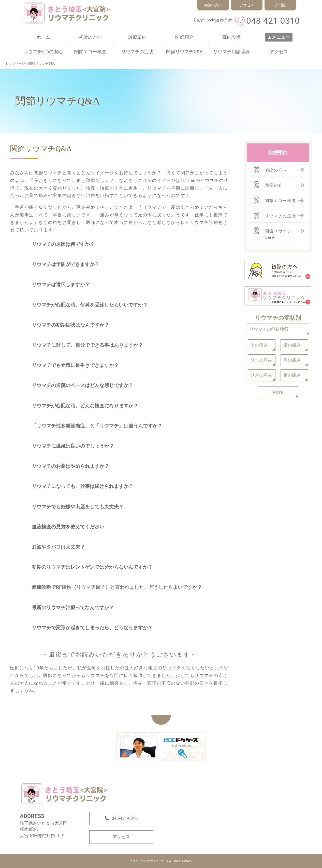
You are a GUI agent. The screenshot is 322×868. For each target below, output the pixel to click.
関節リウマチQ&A (184, 52)
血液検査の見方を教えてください (68, 527)
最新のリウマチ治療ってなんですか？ (73, 607)
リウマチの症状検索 (269, 329)
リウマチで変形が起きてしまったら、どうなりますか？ (92, 628)
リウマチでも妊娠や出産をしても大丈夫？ (78, 507)
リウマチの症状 (137, 52)
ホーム (43, 37)
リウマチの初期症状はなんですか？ (70, 325)
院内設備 (231, 37)
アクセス (279, 52)
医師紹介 (184, 37)
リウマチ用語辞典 (231, 52)
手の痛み (259, 345)
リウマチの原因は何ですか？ (63, 244)
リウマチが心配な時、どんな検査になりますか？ (85, 406)
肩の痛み (292, 360)
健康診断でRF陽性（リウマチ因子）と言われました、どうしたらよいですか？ (117, 587)
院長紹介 (274, 185)
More (278, 392)
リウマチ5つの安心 (43, 52)
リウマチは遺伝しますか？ (61, 284)
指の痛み (292, 345)
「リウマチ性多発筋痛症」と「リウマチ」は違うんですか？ (97, 426)
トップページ (15, 64)
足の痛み (292, 375)
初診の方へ (90, 37)
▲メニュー (279, 37)
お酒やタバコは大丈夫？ (58, 547)
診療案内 (137, 37)
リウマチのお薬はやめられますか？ (70, 466)
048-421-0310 (273, 21)
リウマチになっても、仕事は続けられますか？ (83, 486)
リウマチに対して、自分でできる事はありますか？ (87, 345)
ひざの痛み (261, 375)
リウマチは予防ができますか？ (66, 264)
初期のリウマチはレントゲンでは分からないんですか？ (92, 567)
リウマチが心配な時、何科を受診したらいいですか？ (90, 305)
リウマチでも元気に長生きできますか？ (75, 365)
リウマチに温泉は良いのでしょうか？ (73, 446)
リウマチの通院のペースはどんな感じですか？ (83, 385)
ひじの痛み (261, 360)
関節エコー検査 (90, 52)
